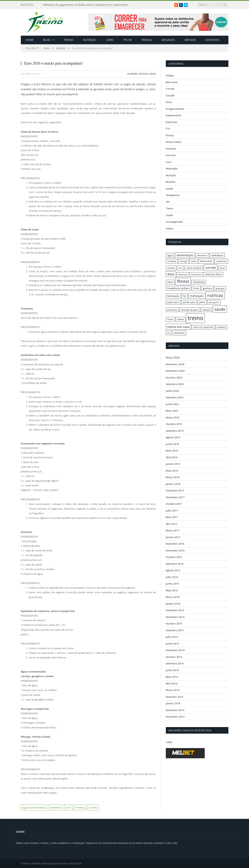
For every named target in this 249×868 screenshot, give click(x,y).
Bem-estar (172, 82)
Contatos (212, 40)
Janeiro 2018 (173, 484)
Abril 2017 (172, 524)
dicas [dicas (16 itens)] (222, 268)
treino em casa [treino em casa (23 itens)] (178, 327)
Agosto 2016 (173, 570)
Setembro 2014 (175, 663)
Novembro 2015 (175, 617)
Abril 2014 (172, 683)
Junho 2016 (172, 584)
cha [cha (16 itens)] (180, 268)
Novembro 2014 (175, 650)
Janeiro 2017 (173, 537)
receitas (80, 807)
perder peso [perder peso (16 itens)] (189, 302)
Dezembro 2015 (175, 610)
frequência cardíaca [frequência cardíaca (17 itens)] (179, 288)
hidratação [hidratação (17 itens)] (173, 296)
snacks (93, 807)
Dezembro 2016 (175, 544)
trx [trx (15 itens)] (169, 333)
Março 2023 (173, 417)
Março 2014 (173, 690)
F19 (168, 129)
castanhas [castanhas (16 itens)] (221, 261)
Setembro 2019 (175, 431)
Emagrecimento (175, 109)
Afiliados (168, 40)
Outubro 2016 (174, 557)
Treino (69, 40)
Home (30, 40)
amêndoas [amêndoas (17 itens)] (217, 255)
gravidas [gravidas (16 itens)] (220, 288)
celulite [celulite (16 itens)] (171, 268)
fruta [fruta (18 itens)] (196, 288)
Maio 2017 (172, 517)
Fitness (170, 135)
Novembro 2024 (175, 371)
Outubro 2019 (174, 424)
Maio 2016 (172, 590)
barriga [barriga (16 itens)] (184, 261)
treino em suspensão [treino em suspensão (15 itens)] (203, 327)
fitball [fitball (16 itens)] (170, 282)
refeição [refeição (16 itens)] (206, 310)
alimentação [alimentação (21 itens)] (185, 255)
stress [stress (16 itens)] (170, 319)
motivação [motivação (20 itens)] (197, 296)
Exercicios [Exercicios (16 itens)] (196, 274)
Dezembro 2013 (175, 710)
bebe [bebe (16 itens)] (194, 261)
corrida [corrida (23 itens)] (211, 268)
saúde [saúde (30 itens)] (220, 309)
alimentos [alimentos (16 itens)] (202, 255)
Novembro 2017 (175, 497)
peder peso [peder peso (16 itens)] (173, 302)
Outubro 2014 (174, 657)
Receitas (143, 74)
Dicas (169, 102)
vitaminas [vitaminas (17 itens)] (179, 333)
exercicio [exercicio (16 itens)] (183, 274)
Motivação (172, 169)
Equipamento (174, 115)
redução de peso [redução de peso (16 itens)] (190, 310)
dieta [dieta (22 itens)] (171, 274)
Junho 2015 (172, 643)
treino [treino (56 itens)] (195, 318)
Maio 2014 (172, 677)
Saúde (152, 74)
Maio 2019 (172, 451)
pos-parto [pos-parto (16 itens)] (214, 302)
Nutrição (90, 40)
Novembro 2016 (175, 550)
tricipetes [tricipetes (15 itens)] (221, 327)
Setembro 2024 (175, 384)
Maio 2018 (172, 470)
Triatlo (147, 40)
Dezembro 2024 (175, 364)
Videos (170, 228)
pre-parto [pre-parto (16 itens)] (172, 310)
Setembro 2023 (175, 397)
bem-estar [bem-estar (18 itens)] (206, 261)
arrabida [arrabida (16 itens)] (172, 261)
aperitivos (56, 807)
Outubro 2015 (174, 624)
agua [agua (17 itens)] (170, 255)
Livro (110, 40)
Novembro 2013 (175, 717)
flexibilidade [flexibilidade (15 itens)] (199, 282)
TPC (168, 202)
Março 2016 (173, 597)
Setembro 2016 (175, 564)
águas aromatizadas (34, 807)
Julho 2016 (172, 577)
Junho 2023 (172, 404)
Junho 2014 (172, 670)
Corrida (170, 89)
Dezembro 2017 (175, 490)
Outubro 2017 (174, 504)
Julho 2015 (172, 637)
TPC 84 (128, 40)
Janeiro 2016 (173, 603)
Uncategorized (174, 222)
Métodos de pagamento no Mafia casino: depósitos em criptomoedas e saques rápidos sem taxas (87, 5)
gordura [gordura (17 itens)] (207, 288)
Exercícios (172, 122)
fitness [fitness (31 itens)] (183, 281)
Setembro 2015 (175, 630)
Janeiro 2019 (173, 464)
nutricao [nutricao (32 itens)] (215, 295)
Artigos (190, 40)
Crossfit (170, 95)
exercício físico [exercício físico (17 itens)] (214, 274)
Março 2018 (173, 477)
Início (38, 48)
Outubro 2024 (174, 377)
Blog (47, 40)
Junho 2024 (172, 391)
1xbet (169, 742)
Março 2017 (173, 530)
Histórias (171, 149)
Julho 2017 (172, 510)
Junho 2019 (172, 444)
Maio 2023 (172, 411)
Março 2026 (173, 357)
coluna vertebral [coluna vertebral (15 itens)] (194, 268)
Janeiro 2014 (173, 703)
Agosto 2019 (173, 437)
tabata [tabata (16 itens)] (181, 319)
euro (69, 807)
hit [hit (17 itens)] (185, 296)
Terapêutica (173, 195)
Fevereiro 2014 (174, 697)
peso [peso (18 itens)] (202, 302)
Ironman (171, 155)
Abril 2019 (172, 457)
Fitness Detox (174, 142)
